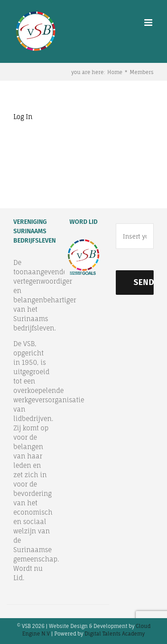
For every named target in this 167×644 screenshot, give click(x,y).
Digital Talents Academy (115, 634)
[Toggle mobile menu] (149, 23)
